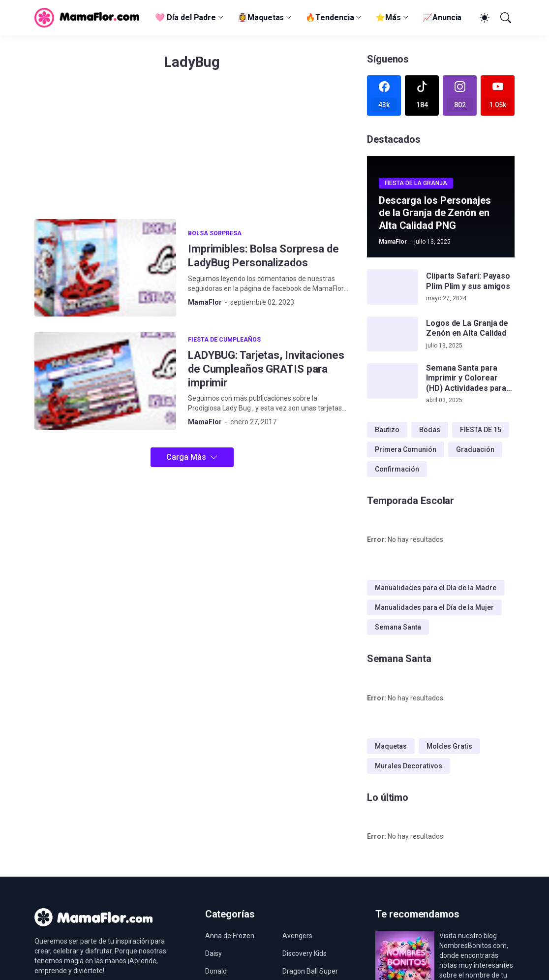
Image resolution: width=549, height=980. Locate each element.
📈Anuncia (442, 17)
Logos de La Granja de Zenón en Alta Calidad (467, 328)
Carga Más (186, 457)
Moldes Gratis (449, 746)
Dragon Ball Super (310, 971)
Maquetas (391, 746)
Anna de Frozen (230, 936)
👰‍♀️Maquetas (261, 17)
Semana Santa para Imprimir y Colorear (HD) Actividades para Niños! (466, 378)
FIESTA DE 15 (481, 430)
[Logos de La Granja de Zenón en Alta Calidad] (393, 334)
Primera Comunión (406, 449)
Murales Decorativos (409, 766)
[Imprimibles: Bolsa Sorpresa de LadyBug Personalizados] (105, 268)
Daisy (213, 953)
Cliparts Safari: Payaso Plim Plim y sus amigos (468, 281)
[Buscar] (505, 18)
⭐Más (388, 17)
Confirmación (397, 469)
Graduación (475, 449)
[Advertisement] (192, 150)
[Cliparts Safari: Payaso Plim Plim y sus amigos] (393, 287)
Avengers (297, 936)
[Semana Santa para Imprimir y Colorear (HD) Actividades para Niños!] (393, 381)
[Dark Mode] (483, 18)
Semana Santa (398, 627)
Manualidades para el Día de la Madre (436, 588)
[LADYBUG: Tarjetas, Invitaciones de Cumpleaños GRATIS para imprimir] (105, 381)
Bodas (430, 430)
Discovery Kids (305, 953)
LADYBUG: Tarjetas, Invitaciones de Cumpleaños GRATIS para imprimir (266, 369)
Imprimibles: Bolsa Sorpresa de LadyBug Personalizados (263, 256)
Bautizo (387, 430)
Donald (216, 971)
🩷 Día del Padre (185, 17)
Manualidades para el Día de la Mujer (434, 607)
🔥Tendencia (330, 17)
